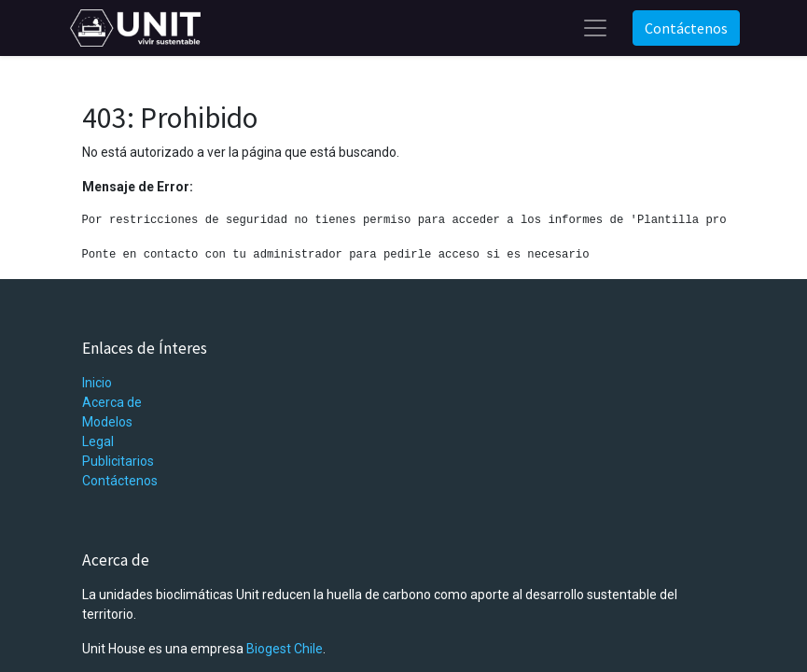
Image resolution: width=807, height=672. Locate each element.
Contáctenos (686, 28)
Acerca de (112, 402)
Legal (98, 441)
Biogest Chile (285, 649)
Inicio (97, 383)
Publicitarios (118, 461)
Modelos (107, 422)
